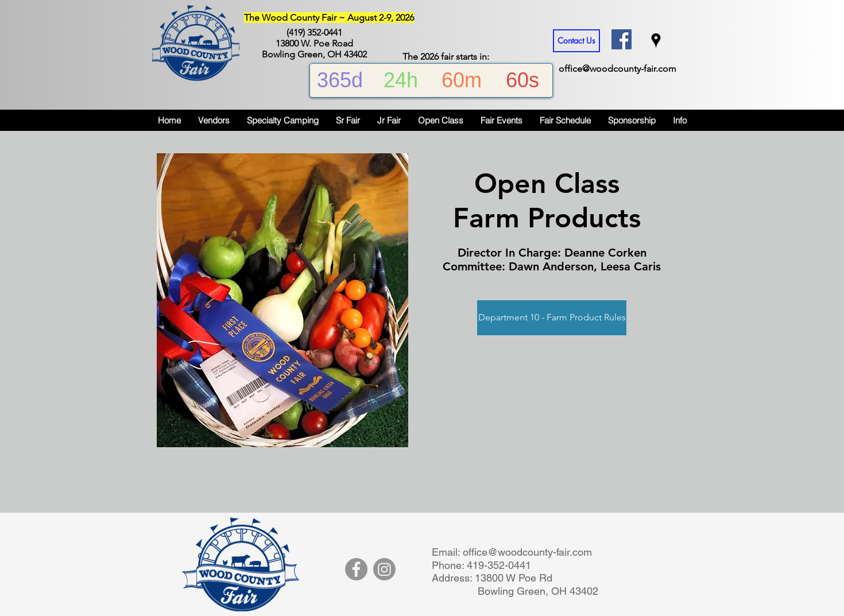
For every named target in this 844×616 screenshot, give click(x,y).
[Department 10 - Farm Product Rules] (552, 318)
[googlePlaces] (656, 40)
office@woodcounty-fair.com (617, 69)
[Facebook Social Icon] (622, 39)
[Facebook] (356, 569)
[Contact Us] (576, 41)
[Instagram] (384, 569)
